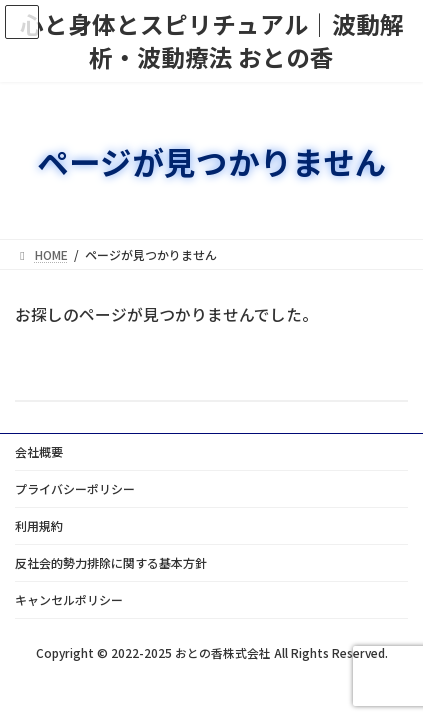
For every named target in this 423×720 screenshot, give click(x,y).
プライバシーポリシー (75, 488)
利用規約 (39, 525)
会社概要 (39, 451)
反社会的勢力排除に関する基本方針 (111, 562)
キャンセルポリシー (69, 599)
